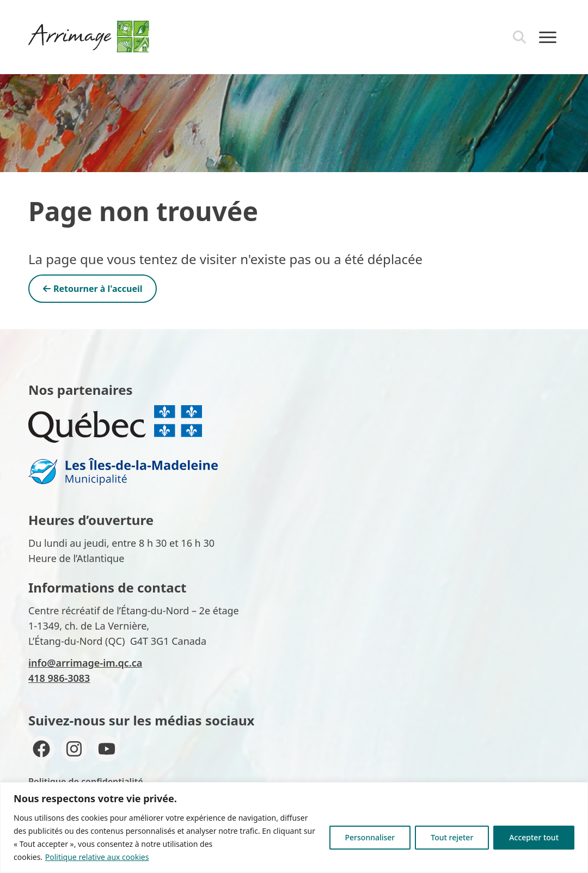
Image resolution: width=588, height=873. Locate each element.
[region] (294, 828)
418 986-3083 (59, 678)
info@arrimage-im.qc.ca (85, 663)
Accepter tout (534, 837)
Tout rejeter (452, 837)
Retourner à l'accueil (93, 289)
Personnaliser (370, 837)
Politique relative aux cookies (97, 857)
